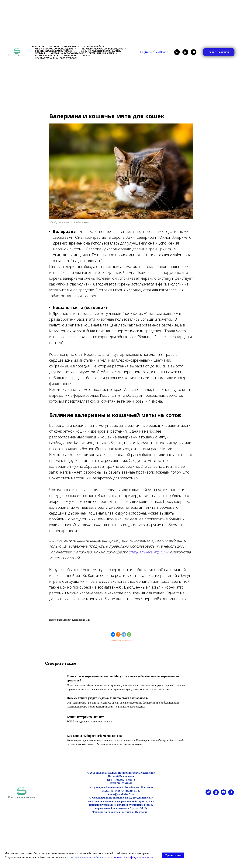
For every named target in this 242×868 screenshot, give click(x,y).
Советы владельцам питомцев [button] (54, 51)
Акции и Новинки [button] (45, 56)
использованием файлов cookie (90, 857)
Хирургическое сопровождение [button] (55, 49)
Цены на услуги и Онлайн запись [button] (101, 51)
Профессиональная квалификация (56, 58)
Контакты (38, 46)
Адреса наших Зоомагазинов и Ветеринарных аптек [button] (83, 53)
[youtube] (223, 799)
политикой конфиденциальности (133, 857)
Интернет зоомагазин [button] (63, 46)
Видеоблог (71, 56)
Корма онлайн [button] (93, 46)
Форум (86, 56)
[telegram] (194, 52)
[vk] (177, 52)
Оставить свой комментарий (121, 643)
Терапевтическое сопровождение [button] (103, 49)
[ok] (185, 52)
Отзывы (40, 53)
